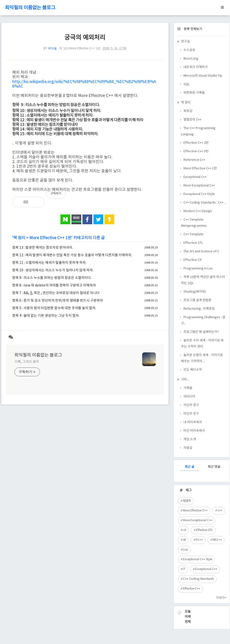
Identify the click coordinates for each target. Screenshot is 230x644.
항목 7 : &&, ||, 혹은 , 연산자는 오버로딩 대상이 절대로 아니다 (56, 293)
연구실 (185, 42)
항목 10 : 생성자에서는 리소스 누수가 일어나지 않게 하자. (53, 270)
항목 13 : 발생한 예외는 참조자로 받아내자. (43, 248)
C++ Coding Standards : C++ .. (205, 203)
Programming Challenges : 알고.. (203, 320)
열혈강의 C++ (192, 120)
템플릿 (187, 501)
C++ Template (194, 234)
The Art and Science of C (201, 251)
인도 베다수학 (193, 370)
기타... (185, 380)
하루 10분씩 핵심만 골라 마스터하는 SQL (203, 280)
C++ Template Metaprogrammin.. (194, 223)
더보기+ (221, 598)
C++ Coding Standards (198, 579)
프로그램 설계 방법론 (197, 300)
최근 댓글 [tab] (214, 467)
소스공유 (189, 50)
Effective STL (193, 243)
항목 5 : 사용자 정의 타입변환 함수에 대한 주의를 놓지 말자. (54, 308)
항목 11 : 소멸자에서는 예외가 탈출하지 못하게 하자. (49, 263)
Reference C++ (194, 160)
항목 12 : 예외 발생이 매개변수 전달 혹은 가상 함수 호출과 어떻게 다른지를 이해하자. (72, 255)
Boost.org (191, 59)
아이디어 (189, 397)
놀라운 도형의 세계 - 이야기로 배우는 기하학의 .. (202, 358)
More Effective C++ (195, 511)
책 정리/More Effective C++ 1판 (80, 48)
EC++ (199, 540)
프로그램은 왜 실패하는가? (201, 332)
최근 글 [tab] (190, 467)
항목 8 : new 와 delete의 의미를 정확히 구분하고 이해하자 (54, 286)
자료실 (188, 448)
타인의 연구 (191, 414)
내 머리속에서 (193, 422)
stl (184, 540)
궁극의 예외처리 (85, 38)
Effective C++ (192, 589)
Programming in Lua (198, 269)
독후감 (188, 111)
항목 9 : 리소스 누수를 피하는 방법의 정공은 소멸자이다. (52, 278)
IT (184, 569)
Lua (185, 550)
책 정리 (19, 238)
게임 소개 (190, 439)
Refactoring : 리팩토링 (199, 309)
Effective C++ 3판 (196, 151)
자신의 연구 (191, 405)
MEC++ (217, 540)
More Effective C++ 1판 (50, 238)
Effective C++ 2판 (196, 143)
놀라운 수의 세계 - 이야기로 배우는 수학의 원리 (202, 344)
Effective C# (192, 260)
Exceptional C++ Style (199, 194)
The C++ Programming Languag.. (198, 131)
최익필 (52, 48)
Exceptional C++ (195, 177)
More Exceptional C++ (199, 186)
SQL (187, 84)
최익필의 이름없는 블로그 (30, 8)
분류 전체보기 (193, 29)
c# (185, 530)
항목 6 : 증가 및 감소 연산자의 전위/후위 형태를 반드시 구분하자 (58, 301)
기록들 (188, 388)
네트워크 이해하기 (196, 67)
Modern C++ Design (198, 211)
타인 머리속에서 (194, 431)
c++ (220, 511)
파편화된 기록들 (194, 93)
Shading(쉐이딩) (195, 292)
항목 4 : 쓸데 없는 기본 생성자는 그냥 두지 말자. (46, 316)
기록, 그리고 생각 (27, 362)
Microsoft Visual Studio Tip (203, 76)
